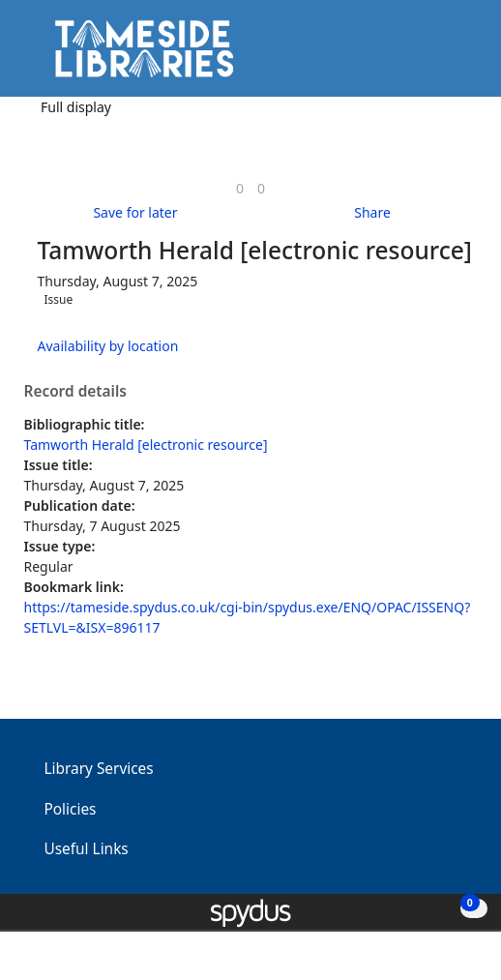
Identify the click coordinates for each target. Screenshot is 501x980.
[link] (240, 188)
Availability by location (108, 346)
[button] (433, 56)
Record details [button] (75, 392)
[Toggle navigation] (457, 56)
